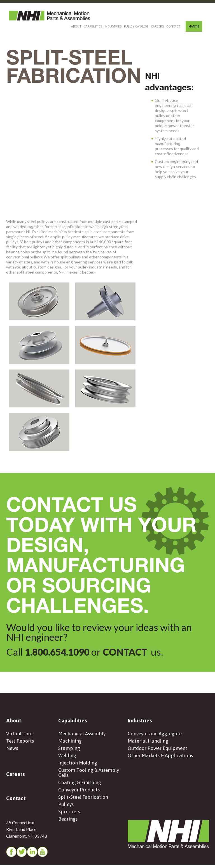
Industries (113, 26)
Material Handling (148, 742)
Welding (67, 757)
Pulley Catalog (136, 26)
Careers (157, 26)
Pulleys (66, 808)
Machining (70, 742)
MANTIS (194, 26)
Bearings (68, 823)
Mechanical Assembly (83, 734)
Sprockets (69, 815)
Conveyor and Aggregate (155, 734)
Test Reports (21, 742)
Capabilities (93, 26)
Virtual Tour (20, 734)
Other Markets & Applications (161, 757)
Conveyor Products (80, 793)
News (12, 749)
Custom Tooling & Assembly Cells (89, 775)
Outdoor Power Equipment (158, 749)
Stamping (69, 749)
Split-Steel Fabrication (83, 800)
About (76, 26)
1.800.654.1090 (59, 652)
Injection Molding (78, 765)
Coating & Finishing (80, 785)
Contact (173, 26)
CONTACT (131, 652)
